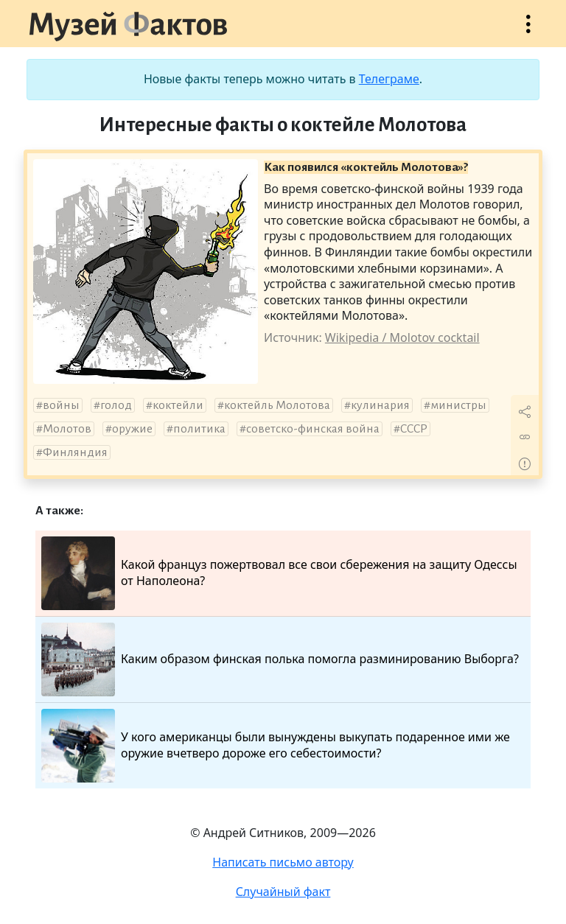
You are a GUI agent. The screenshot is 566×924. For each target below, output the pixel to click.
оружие (132, 429)
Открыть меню (528, 31)
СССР (414, 429)
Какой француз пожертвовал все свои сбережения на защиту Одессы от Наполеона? (279, 573)
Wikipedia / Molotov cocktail (402, 337)
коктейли (178, 405)
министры (458, 405)
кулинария (380, 405)
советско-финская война (313, 429)
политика (199, 429)
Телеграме (389, 79)
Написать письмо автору (283, 862)
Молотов (67, 429)
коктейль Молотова (277, 405)
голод (116, 405)
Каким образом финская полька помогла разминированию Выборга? (280, 659)
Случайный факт (283, 892)
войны (61, 405)
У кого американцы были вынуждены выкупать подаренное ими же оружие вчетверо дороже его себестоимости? (276, 746)
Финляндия (75, 452)
